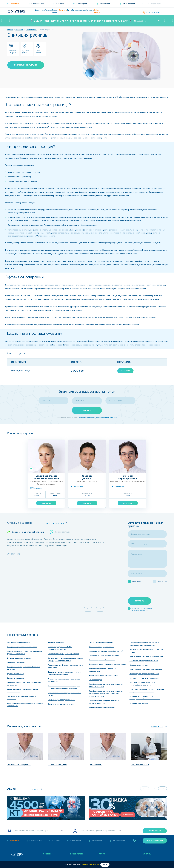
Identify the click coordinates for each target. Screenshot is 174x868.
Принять (105, 865)
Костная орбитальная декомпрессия (144, 678)
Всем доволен (138, 581)
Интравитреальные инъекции (19, 658)
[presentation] (145, 590)
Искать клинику (155, 831)
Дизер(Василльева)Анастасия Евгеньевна (46, 477)
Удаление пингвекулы (16, 678)
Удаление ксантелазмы (139, 703)
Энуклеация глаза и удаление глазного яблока (107, 664)
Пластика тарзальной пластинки (102, 660)
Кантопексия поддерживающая (102, 647)
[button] (5, 21)
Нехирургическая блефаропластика (103, 676)
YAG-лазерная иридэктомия (19, 643)
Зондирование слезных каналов (102, 708)
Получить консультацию (26, 65)
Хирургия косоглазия (56, 643)
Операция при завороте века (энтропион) (106, 651)
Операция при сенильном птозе (61, 704)
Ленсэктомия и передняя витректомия (63, 654)
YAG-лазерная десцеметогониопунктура (146, 656)
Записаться (125, 371)
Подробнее (46, 503)
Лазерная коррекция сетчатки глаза (22, 647)
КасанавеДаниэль (87, 477)
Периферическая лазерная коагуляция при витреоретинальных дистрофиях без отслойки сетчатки (106, 694)
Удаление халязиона (15, 674)
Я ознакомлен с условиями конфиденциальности (142, 609)
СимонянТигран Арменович (128, 477)
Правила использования (91, 865)
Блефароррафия (95, 680)
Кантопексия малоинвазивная (101, 643)
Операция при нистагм (139, 665)
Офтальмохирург (56, 481)
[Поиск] (144, 4)
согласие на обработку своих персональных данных (98, 418)
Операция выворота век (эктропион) (104, 656)
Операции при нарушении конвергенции (146, 669)
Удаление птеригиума (16, 662)
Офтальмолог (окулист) (38, 481)
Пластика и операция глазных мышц (144, 661)
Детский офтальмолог (46, 484)
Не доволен (162, 581)
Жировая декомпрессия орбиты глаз (144, 674)
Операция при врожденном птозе (62, 700)
